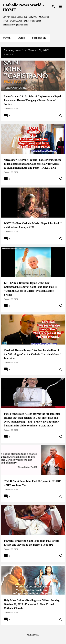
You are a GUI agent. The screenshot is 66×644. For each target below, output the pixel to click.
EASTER (7, 38)
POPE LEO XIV (39, 38)
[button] (60, 115)
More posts (33, 635)
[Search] (54, 7)
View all (9, 55)
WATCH (21, 38)
